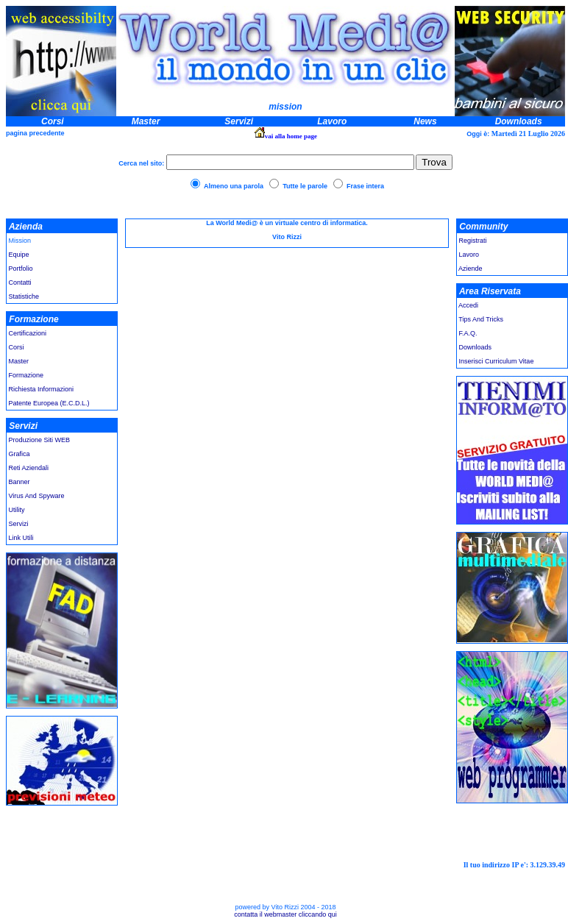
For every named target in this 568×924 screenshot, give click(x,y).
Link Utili (20, 538)
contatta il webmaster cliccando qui (285, 914)
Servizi (19, 524)
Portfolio (21, 269)
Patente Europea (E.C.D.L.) (48, 403)
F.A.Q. (468, 333)
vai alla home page (291, 136)
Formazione (26, 375)
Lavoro (469, 255)
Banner (19, 482)
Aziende (471, 269)
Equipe (19, 255)
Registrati (473, 241)
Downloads (476, 347)
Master (19, 361)
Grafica (19, 454)
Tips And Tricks (481, 319)
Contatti (20, 282)
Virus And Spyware (37, 496)
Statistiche (24, 296)
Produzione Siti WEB (40, 440)
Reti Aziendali (29, 468)
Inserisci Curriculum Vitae (497, 361)
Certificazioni (28, 333)
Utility (17, 510)
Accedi (468, 305)
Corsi (17, 347)
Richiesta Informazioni (42, 389)
